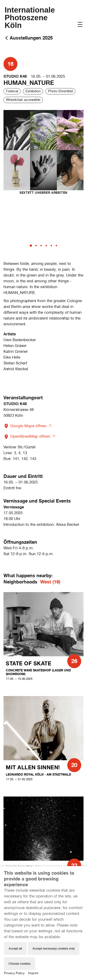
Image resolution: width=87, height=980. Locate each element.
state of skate (29, 663)
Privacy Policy (14, 973)
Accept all (15, 948)
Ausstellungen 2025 (31, 38)
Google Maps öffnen (26, 426)
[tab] (31, 246)
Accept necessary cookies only (54, 948)
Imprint (33, 973)
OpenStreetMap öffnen (27, 436)
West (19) (50, 582)
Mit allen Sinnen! (33, 767)
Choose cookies (20, 964)
